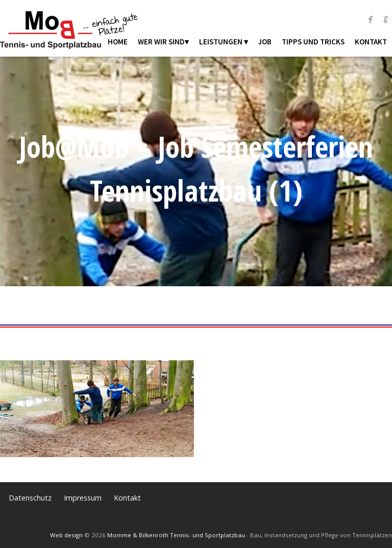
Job (265, 42)
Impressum (83, 498)
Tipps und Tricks (313, 42)
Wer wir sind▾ (163, 42)
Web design (66, 535)
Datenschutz (30, 498)
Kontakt (371, 42)
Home (118, 42)
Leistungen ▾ (224, 42)
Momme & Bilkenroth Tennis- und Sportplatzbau (176, 535)
